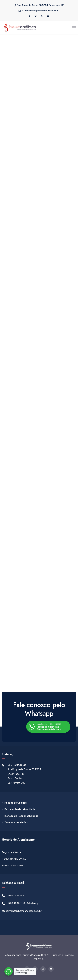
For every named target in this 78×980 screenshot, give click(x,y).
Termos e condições (16, 822)
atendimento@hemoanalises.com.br (22, 911)
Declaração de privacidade (20, 809)
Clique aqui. (39, 959)
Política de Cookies (16, 803)
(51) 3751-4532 (16, 896)
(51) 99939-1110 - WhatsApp (23, 903)
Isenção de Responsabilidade (21, 816)
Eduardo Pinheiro (31, 955)
